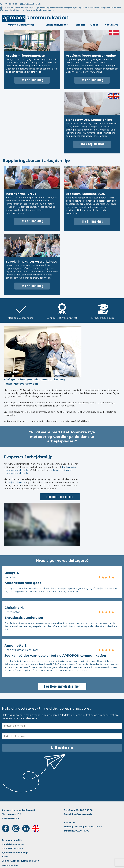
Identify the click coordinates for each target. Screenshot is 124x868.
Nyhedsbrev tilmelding (15, 853)
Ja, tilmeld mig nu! (62, 748)
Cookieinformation (12, 848)
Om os (94, 25)
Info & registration (92, 144)
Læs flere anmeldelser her (62, 686)
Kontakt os (111, 25)
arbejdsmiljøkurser (16, 482)
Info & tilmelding (32, 80)
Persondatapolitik (12, 840)
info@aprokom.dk (32, 4)
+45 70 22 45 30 (10, 4)
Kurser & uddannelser (21, 25)
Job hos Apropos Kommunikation (20, 861)
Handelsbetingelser (13, 844)
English (80, 25)
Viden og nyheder (57, 25)
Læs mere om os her (60, 497)
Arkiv (5, 857)
